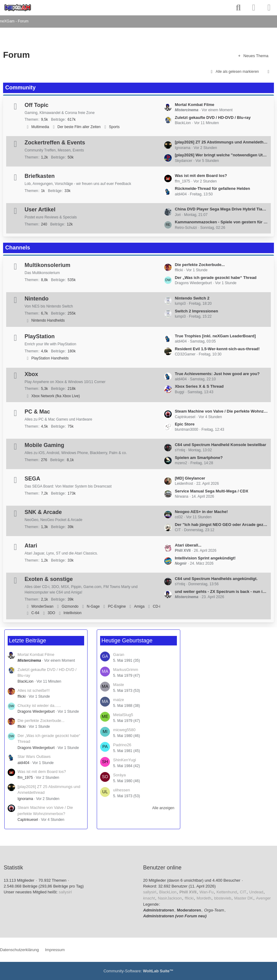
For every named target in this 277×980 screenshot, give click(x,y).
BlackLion (25, 681)
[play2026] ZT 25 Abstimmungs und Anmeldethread (221, 142)
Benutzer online (162, 868)
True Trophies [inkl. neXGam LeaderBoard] (215, 336)
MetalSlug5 (123, 715)
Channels (18, 248)
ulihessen (121, 790)
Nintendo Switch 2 (192, 298)
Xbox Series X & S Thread (199, 386)
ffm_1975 (25, 778)
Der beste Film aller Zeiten (79, 127)
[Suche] (238, 8)
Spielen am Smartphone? (199, 458)
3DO (51, 613)
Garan (119, 655)
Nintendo (37, 299)
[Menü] (269, 8)
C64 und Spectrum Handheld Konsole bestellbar (220, 445)
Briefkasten (40, 176)
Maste (118, 685)
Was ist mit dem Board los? (201, 176)
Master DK (243, 898)
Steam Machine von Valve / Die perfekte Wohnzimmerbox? (221, 411)
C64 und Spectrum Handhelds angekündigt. (216, 579)
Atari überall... (188, 545)
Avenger (263, 898)
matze (118, 700)
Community (20, 88)
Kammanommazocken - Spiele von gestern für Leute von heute (221, 222)
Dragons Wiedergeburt (36, 711)
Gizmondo (70, 606)
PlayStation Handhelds (50, 358)
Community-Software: (138, 971)
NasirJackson (170, 898)
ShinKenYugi (124, 760)
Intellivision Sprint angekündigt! (205, 558)
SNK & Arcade (43, 512)
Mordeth (204, 898)
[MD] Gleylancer (190, 478)
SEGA (32, 479)
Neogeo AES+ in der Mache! (201, 512)
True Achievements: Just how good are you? (217, 374)
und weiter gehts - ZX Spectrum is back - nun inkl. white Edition (221, 592)
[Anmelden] (254, 8)
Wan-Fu (207, 892)
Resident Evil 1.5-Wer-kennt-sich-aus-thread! (217, 349)
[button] (268, 72)
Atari (31, 546)
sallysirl (65, 892)
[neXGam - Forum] (18, 8)
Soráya (119, 775)
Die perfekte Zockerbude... (200, 265)
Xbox (31, 374)
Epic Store (185, 424)
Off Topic (37, 105)
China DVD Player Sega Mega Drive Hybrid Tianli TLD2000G (221, 209)
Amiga (139, 606)
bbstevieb (223, 898)
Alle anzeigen (163, 808)
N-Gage (93, 606)
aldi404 (23, 763)
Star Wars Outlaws (34, 757)
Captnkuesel (28, 820)
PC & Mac (37, 412)
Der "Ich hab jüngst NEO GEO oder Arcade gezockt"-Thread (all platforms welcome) (221, 525)
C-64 (35, 613)
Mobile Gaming (44, 445)
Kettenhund (227, 892)
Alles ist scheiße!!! (34, 690)
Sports (114, 127)
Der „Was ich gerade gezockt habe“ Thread (216, 278)
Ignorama (25, 799)
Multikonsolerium (47, 265)
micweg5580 (124, 730)
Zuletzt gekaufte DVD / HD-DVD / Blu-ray (213, 118)
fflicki (21, 696)
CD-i (157, 606)
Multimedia (40, 127)
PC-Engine (117, 606)
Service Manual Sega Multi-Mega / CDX (211, 491)
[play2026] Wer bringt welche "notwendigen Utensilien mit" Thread (221, 155)
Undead (256, 892)
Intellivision (73, 613)
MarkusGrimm (126, 670)
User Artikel (40, 210)
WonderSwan (42, 606)
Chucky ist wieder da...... (39, 706)
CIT (243, 892)
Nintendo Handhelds (48, 320)
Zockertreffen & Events (55, 143)
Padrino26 (122, 745)
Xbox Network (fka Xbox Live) (56, 396)
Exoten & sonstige (49, 579)
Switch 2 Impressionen (196, 311)
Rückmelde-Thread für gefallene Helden (212, 188)
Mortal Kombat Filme (195, 105)
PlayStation (40, 336)
